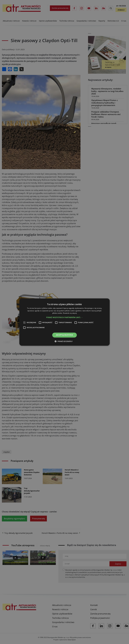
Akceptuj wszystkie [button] (64, 335)
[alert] (64, 322)
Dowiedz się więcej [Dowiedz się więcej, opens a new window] (70, 313)
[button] (64, 317)
